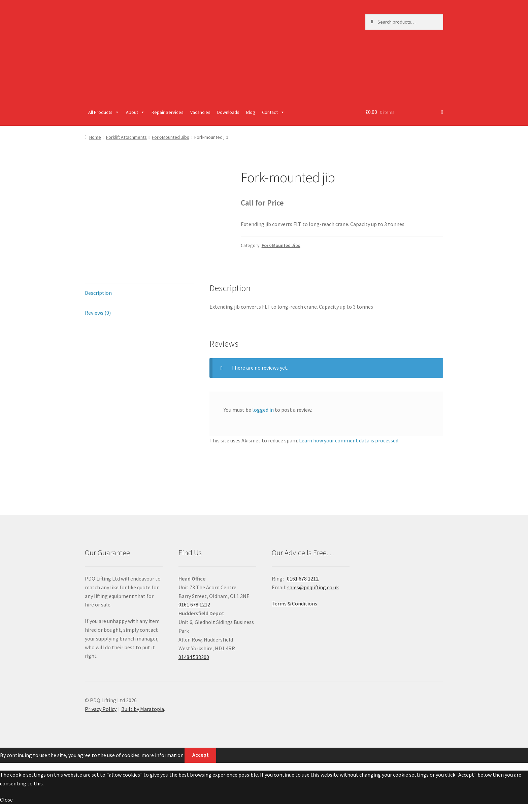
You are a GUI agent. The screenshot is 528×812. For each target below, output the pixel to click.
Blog (251, 112)
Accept (201, 755)
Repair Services (168, 112)
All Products (104, 112)
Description (98, 293)
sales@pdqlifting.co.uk (313, 587)
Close (6, 800)
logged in (263, 410)
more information (162, 755)
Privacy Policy (101, 709)
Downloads (228, 112)
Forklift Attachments (126, 137)
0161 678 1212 (194, 604)
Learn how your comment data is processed (349, 440)
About (135, 112)
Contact (273, 112)
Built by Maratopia (143, 709)
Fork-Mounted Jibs (171, 137)
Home (95, 137)
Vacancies (200, 112)
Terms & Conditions (294, 603)
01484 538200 (194, 657)
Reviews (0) (98, 313)
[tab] (139, 293)
